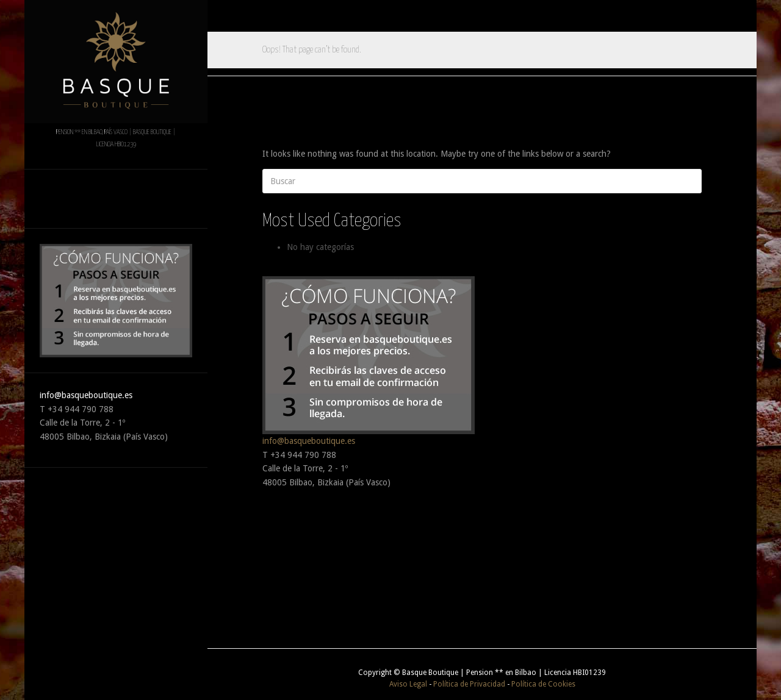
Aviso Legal (408, 684)
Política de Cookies (543, 684)
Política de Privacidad (469, 684)
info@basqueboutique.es (86, 395)
